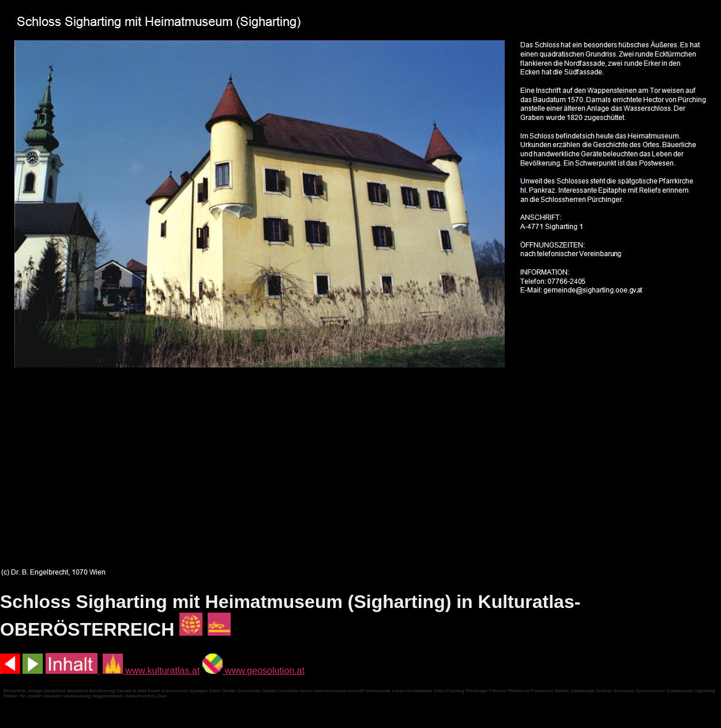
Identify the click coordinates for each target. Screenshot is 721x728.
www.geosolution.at (254, 671)
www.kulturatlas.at (151, 671)
